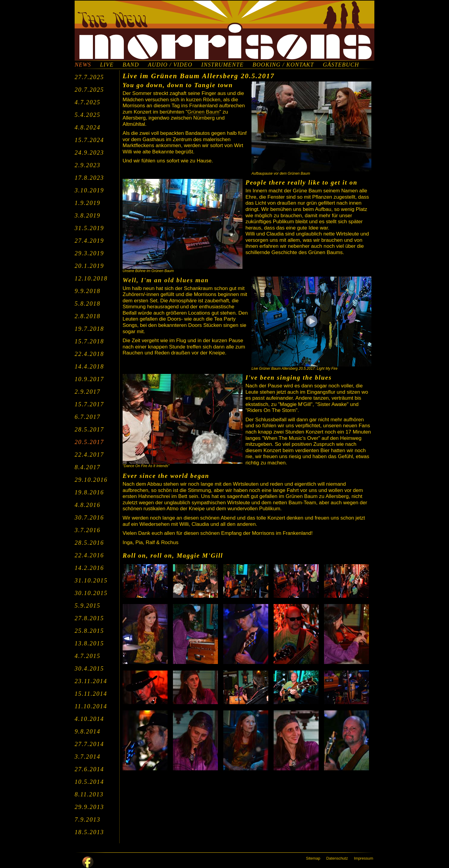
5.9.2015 (88, 606)
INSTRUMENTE (223, 65)
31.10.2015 (91, 580)
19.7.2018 (89, 329)
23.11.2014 (91, 681)
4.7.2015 (88, 656)
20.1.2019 (89, 266)
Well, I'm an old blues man (166, 280)
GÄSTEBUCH (341, 65)
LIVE (107, 65)
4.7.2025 (88, 102)
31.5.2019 (89, 228)
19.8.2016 (89, 492)
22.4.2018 (89, 354)
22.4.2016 (89, 555)
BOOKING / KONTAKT (283, 65)
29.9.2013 (89, 807)
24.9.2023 (89, 153)
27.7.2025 (89, 77)
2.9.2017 (88, 392)
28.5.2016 (89, 543)
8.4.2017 (88, 467)
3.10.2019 (89, 190)
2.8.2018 (88, 316)
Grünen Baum (203, 112)
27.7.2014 (89, 744)
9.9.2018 (88, 291)
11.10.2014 (91, 706)
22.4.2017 (89, 455)
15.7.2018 (89, 341)
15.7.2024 (89, 140)
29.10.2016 (91, 480)
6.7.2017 (88, 417)
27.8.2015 (89, 618)
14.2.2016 (89, 568)
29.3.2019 (89, 253)
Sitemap (313, 858)
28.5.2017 (89, 429)
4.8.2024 (88, 127)
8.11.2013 (89, 794)
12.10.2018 (91, 278)
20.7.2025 (89, 90)
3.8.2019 (88, 215)
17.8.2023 (89, 178)
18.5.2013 (89, 832)
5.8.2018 (88, 304)
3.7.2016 (88, 530)
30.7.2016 (89, 517)
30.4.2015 (89, 668)
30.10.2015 (91, 593)
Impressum (364, 858)
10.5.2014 (89, 782)
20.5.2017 (89, 442)
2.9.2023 (88, 165)
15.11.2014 (91, 694)
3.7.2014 (88, 757)
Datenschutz (337, 858)
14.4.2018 (89, 366)
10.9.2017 (89, 379)
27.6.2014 (89, 769)
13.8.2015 (89, 643)
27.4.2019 (89, 241)
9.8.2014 (88, 731)
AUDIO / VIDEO (170, 65)
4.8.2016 (88, 505)
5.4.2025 (88, 115)
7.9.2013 (88, 819)
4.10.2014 (89, 719)
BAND (131, 65)
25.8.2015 (89, 631)
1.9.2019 (88, 203)
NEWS (83, 65)
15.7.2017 (89, 404)
